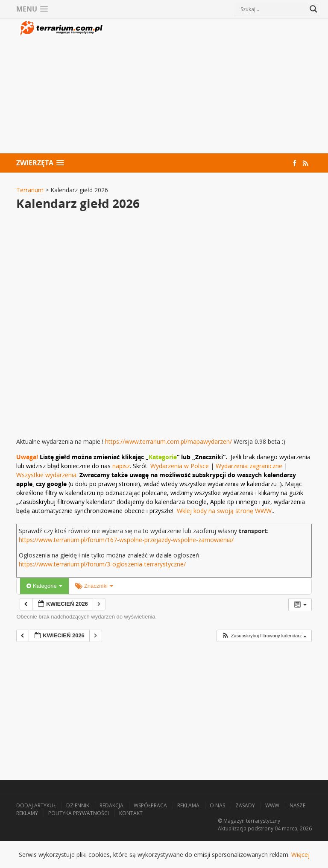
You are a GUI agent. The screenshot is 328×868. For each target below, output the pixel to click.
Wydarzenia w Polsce (180, 466)
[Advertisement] (208, 87)
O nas (217, 805)
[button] (264, 636)
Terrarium (30, 190)
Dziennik (78, 805)
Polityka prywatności (79, 813)
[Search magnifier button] (313, 9)
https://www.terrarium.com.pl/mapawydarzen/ (168, 441)
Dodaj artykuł (36, 805)
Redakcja (111, 805)
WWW (272, 805)
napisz (121, 466)
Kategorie (44, 586)
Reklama (188, 805)
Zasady (245, 805)
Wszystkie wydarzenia (46, 475)
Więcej (300, 855)
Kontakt (131, 813)
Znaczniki (94, 586)
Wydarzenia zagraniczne (250, 466)
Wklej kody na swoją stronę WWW (224, 511)
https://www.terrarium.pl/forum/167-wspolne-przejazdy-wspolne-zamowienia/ (126, 540)
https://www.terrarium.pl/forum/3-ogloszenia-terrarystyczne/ (102, 564)
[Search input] (273, 9)
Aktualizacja (232, 828)
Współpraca (150, 805)
